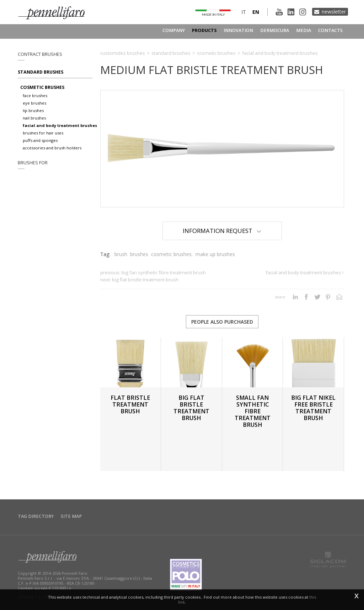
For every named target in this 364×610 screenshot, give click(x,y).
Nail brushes (34, 118)
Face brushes (35, 96)
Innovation (238, 30)
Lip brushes (33, 110)
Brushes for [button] (33, 163)
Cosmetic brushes (42, 87)
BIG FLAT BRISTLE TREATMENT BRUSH (145, 280)
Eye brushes (34, 103)
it (244, 12)
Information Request (222, 231)
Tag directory (36, 516)
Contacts (330, 30)
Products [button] (204, 30)
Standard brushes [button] (41, 72)
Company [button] (174, 30)
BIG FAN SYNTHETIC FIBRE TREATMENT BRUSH (164, 272)
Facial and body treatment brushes (60, 125)
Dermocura (275, 30)
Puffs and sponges (40, 140)
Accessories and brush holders (52, 148)
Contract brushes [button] (40, 54)
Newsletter (334, 12)
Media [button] (304, 30)
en (256, 12)
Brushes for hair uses (43, 133)
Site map (71, 516)
